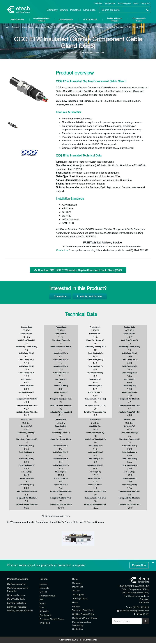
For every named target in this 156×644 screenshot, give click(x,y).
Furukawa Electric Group (52, 619)
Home (7, 27)
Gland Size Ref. (27, 334)
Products (16, 27)
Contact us (146, 3)
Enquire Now (139, 565)
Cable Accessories (17, 19)
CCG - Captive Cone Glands (69, 53)
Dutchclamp (45, 615)
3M (41, 599)
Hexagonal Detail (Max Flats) (27, 399)
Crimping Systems (66, 19)
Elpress (43, 592)
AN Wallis (44, 611)
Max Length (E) (27, 379)
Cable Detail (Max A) (27, 360)
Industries (76, 10)
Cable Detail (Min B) (27, 366)
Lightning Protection (17, 607)
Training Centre (124, 3)
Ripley (43, 603)
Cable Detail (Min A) (27, 353)
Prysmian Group (47, 596)
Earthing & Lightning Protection (115, 20)
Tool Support (110, 3)
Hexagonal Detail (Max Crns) (27, 405)
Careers (76, 606)
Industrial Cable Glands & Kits (75, 27)
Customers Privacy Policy (85, 618)
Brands (64, 10)
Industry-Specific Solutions (139, 20)
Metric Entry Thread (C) (27, 340)
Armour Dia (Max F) (27, 392)
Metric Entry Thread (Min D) (27, 347)
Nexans (43, 584)
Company (52, 10)
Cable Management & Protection (41, 20)
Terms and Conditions (83, 610)
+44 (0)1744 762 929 (90, 296)
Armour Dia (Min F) (27, 386)
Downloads (89, 10)
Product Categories (18, 579)
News (136, 3)
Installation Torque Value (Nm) (27, 412)
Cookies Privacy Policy (83, 614)
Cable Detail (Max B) (27, 373)
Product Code (27, 327)
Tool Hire (98, 3)
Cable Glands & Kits (50, 27)
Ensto (42, 607)
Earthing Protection (16, 603)
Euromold (44, 588)
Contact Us (60, 296)
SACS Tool (45, 623)
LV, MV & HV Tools (90, 19)
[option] (29, 90)
